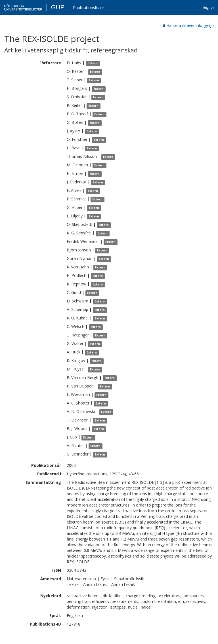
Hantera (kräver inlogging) (188, 25)
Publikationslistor (89, 8)
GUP (58, 7)
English (208, 8)
